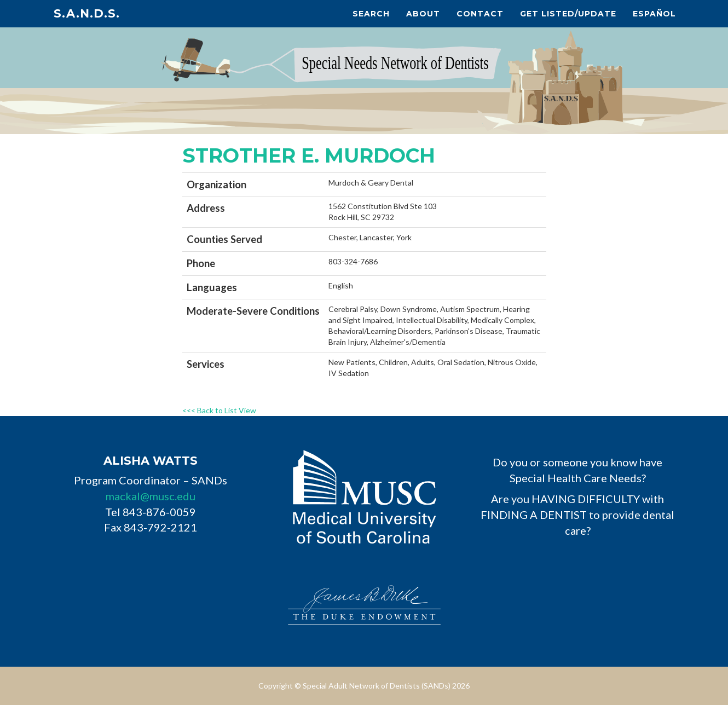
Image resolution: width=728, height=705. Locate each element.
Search (371, 14)
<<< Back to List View (219, 410)
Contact (480, 14)
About (423, 14)
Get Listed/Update (568, 14)
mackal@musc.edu (151, 496)
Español (654, 14)
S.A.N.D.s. (87, 13)
